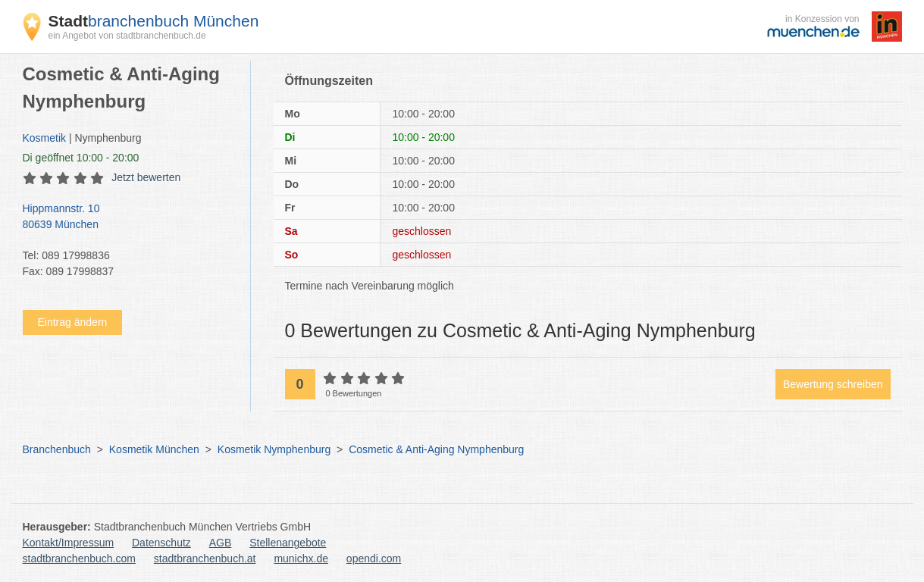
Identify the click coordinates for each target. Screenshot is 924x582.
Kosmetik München (154, 449)
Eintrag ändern (73, 322)
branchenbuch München (154, 21)
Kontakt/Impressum (69, 543)
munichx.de (301, 559)
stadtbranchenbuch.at (205, 559)
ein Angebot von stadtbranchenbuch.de (127, 36)
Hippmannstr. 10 (129, 217)
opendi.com (374, 559)
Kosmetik (45, 138)
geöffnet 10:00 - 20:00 (81, 158)
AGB (221, 543)
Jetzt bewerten (146, 177)
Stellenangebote (288, 543)
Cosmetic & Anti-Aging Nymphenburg (436, 449)
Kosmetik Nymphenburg (274, 449)
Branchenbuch (57, 449)
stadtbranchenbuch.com (79, 559)
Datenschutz (161, 543)
